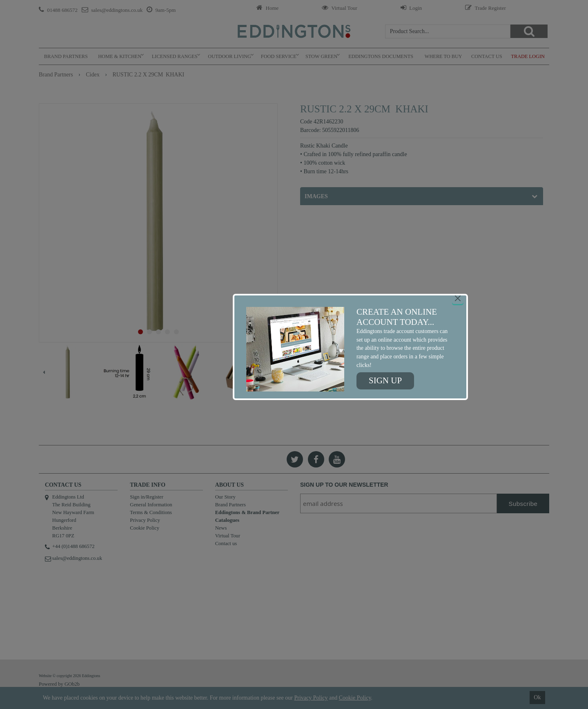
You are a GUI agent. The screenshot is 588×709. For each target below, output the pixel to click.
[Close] (458, 298)
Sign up (385, 380)
